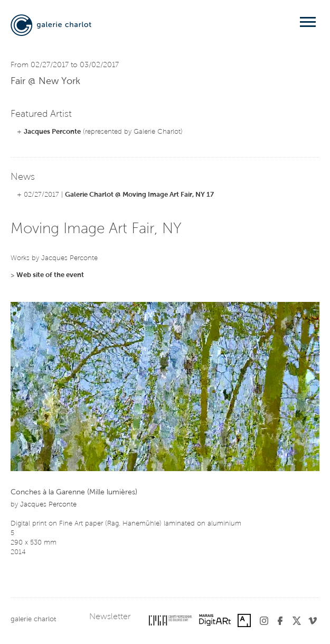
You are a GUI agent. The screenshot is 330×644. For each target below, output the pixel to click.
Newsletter (110, 617)
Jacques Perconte (52, 132)
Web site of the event (50, 275)
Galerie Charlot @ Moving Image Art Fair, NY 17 (139, 195)
